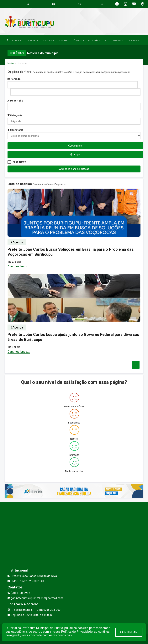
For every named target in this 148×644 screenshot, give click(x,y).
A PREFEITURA (18, 40)
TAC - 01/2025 (135, 40)
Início (11, 63)
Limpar (75, 154)
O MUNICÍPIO (34, 40)
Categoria (15, 115)
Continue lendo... (19, 266)
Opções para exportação (74, 169)
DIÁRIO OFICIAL (78, 40)
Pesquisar (75, 146)
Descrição (15, 101)
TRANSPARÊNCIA (95, 40)
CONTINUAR (129, 632)
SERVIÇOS (64, 40)
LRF (107, 40)
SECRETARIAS (49, 40)
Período (14, 79)
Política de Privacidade (77, 632)
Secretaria (15, 130)
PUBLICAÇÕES (119, 40)
